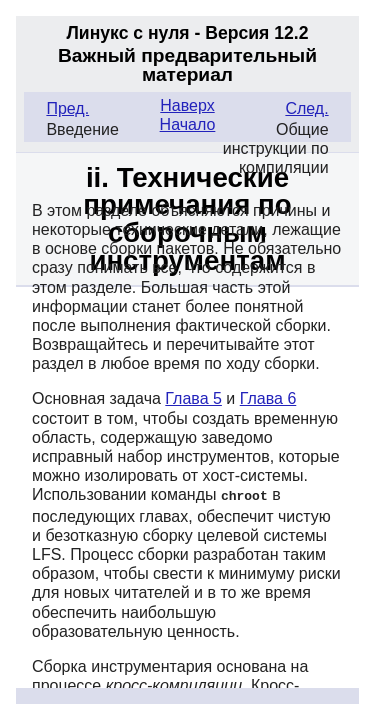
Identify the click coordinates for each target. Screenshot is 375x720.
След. (306, 108)
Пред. (67, 108)
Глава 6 (268, 398)
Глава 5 (193, 398)
